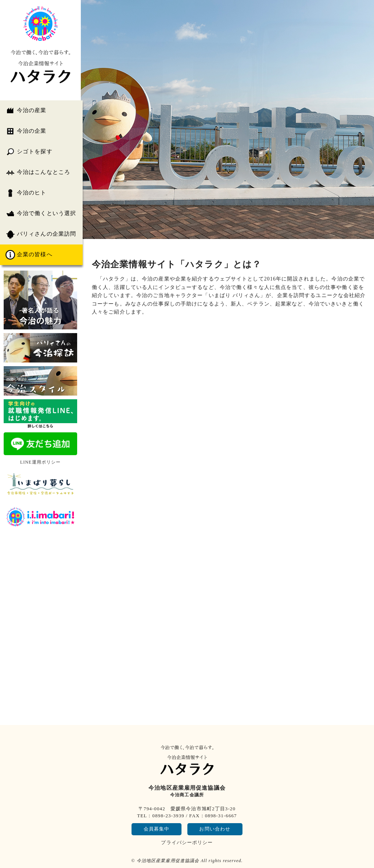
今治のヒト (26, 193)
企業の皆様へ (29, 255)
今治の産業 (26, 111)
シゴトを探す (29, 152)
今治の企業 (26, 131)
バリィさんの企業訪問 (41, 234)
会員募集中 (157, 829)
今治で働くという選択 (41, 214)
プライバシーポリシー (187, 842)
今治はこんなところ (38, 172)
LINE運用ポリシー (41, 462)
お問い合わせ (215, 829)
